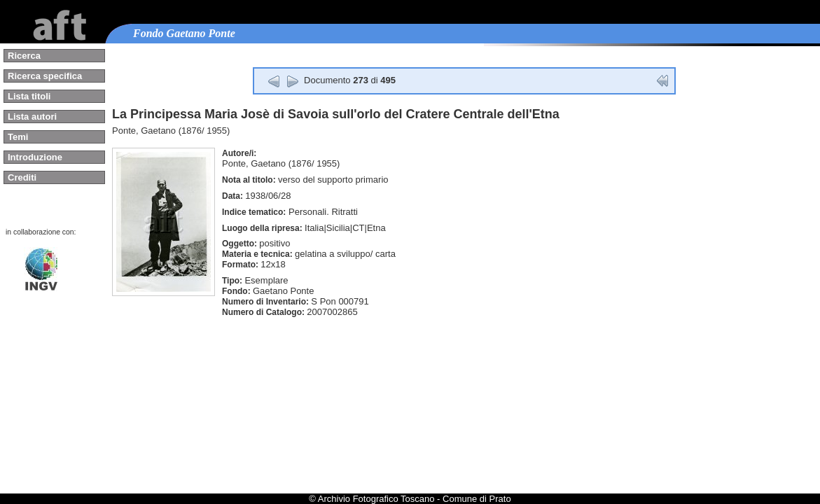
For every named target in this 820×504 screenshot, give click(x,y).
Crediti (22, 177)
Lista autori (32, 117)
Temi (18, 137)
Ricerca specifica (45, 76)
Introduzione (35, 157)
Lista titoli (29, 96)
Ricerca (24, 56)
